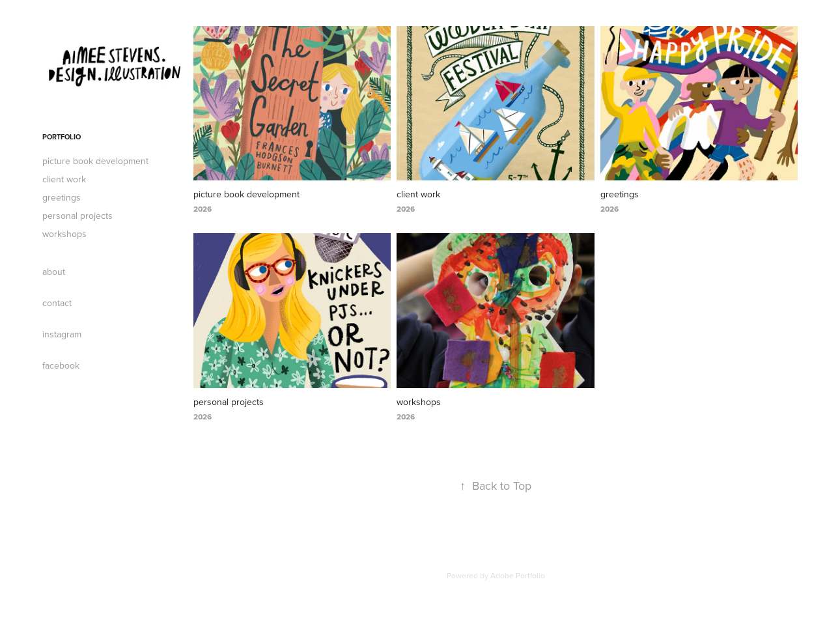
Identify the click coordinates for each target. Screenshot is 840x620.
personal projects (77, 216)
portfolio (62, 137)
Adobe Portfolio (518, 575)
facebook (61, 365)
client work (64, 179)
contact (57, 303)
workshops (64, 234)
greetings (62, 197)
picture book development (95, 161)
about (54, 272)
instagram (62, 334)
